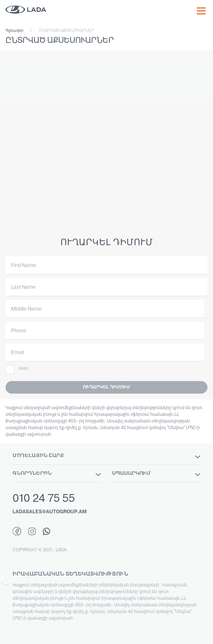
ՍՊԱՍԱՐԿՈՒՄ (156, 474)
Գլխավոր (14, 31)
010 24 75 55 (44, 499)
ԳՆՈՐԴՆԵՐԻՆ (57, 474)
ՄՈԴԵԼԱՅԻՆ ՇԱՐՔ (106, 456)
